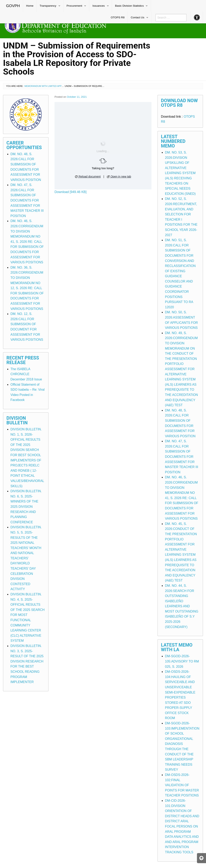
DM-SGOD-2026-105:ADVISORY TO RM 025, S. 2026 (182, 661)
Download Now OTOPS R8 (179, 103)
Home (30, 6)
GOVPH (13, 6)
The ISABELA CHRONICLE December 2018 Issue (26, 374)
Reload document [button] (88, 177)
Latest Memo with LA (177, 647)
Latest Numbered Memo (173, 141)
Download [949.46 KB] (71, 192)
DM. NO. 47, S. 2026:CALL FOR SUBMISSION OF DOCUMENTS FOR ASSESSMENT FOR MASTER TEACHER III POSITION (27, 200)
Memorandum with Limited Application (48, 86)
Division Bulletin (17, 421)
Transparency (48, 6)
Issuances (98, 6)
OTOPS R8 (118, 17)
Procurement (74, 6)
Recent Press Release (23, 360)
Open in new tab (119, 177)
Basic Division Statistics (129, 6)
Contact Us (138, 17)
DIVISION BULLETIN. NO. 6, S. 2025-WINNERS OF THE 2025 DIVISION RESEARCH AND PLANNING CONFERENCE (26, 507)
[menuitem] (13, 6)
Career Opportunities (24, 145)
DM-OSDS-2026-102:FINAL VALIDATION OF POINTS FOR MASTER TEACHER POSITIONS (182, 785)
